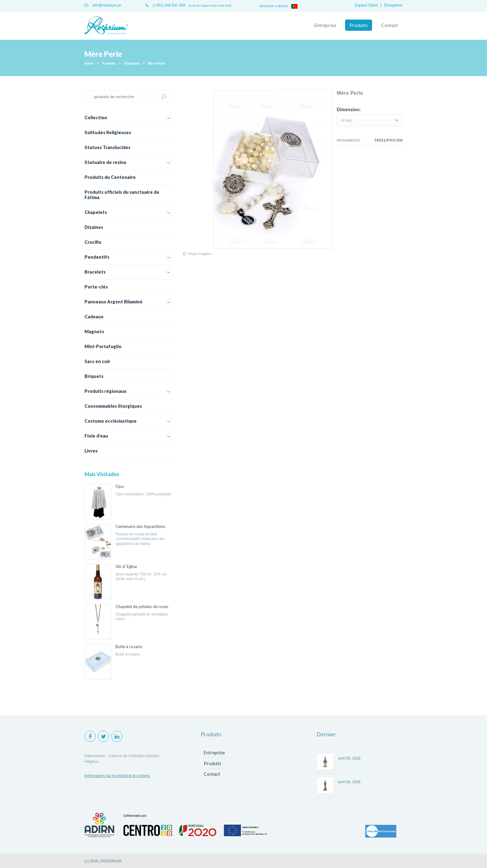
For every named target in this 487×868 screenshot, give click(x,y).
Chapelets (132, 63)
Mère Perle (156, 63)
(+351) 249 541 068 (165, 5)
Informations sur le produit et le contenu (117, 776)
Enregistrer (393, 5)
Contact (390, 25)
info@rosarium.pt (103, 5)
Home (89, 63)
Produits (359, 25)
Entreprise (325, 25)
